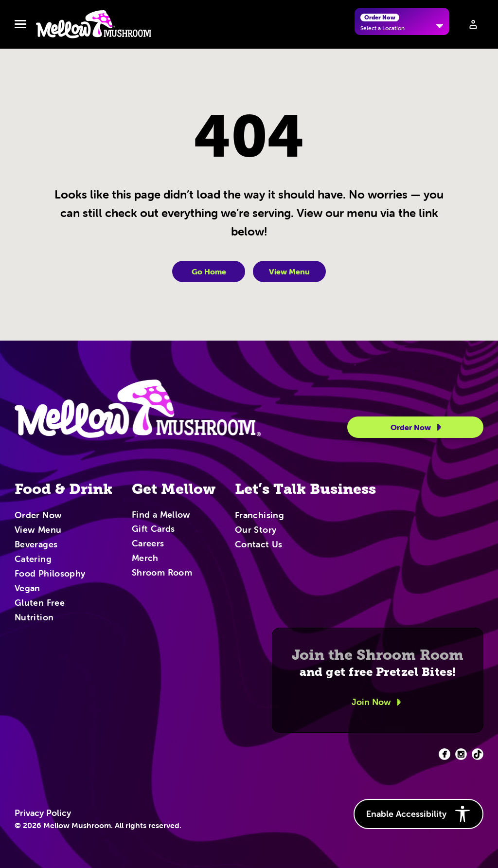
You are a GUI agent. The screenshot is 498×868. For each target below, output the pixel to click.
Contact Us (259, 545)
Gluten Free (40, 603)
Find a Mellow (161, 515)
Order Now (418, 427)
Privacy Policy (43, 813)
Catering (33, 560)
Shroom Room (162, 573)
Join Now (378, 702)
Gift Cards (153, 529)
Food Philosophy (50, 574)
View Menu (289, 271)
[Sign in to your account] (473, 24)
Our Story (256, 530)
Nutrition (34, 618)
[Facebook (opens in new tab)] (445, 754)
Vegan (27, 589)
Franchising (259, 516)
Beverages (36, 545)
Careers (148, 544)
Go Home (209, 271)
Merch (145, 559)
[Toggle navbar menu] (20, 24)
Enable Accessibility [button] (418, 814)
